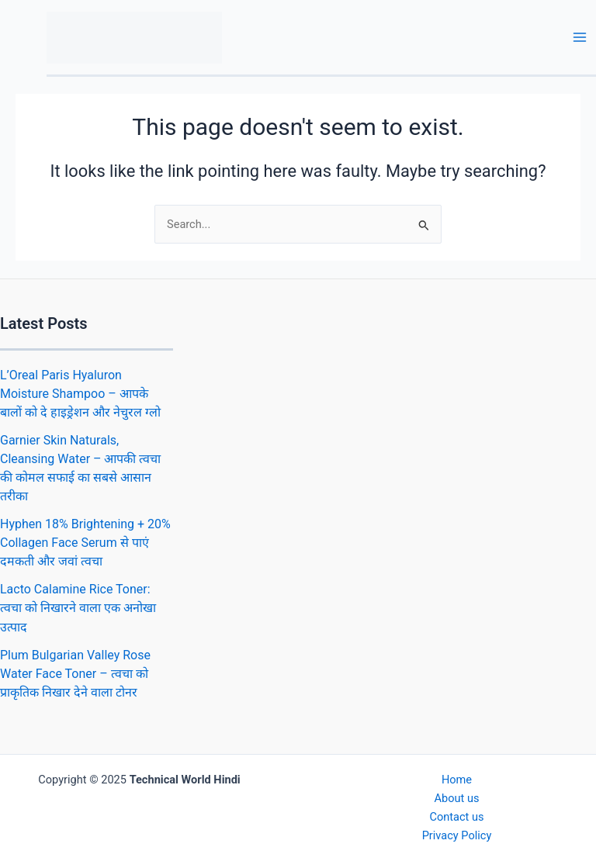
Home (457, 780)
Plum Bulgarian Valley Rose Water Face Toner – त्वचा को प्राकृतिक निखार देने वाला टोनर (75, 674)
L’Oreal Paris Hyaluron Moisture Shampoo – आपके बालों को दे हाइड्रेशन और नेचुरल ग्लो (80, 394)
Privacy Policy (457, 835)
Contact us (456, 817)
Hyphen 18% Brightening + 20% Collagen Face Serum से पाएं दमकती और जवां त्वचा (85, 543)
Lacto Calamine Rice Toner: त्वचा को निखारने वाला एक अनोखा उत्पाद (78, 608)
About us (457, 798)
